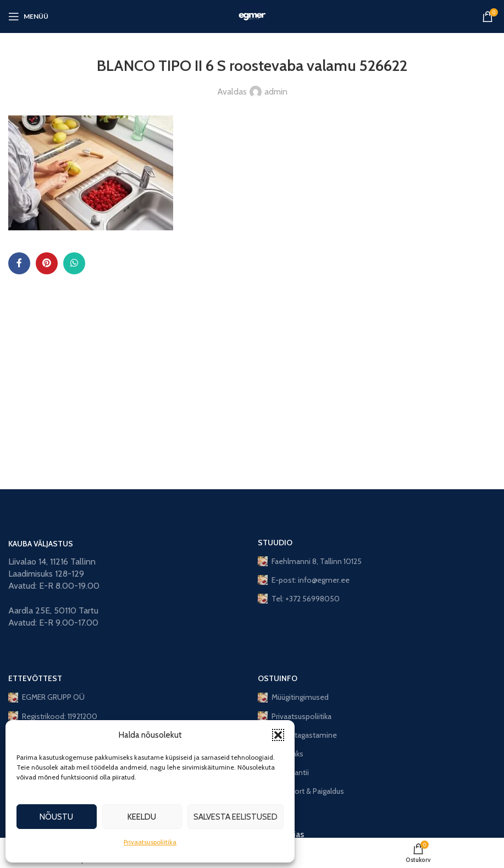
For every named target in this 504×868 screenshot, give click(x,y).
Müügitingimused (293, 697)
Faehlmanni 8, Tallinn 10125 (310, 561)
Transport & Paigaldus (301, 791)
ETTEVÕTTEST (35, 678)
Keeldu (142, 817)
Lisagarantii (283, 772)
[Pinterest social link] (47, 263)
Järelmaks (281, 754)
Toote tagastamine (297, 735)
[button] (278, 735)
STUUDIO (275, 543)
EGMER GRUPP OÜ (46, 697)
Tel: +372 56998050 (299, 599)
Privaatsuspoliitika (150, 842)
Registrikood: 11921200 (53, 716)
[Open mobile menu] (28, 16)
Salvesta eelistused (236, 817)
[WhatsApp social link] (74, 263)
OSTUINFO (278, 678)
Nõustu (56, 817)
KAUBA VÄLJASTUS (41, 544)
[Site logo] (252, 16)
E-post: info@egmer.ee (304, 580)
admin (276, 92)
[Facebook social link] (19, 263)
